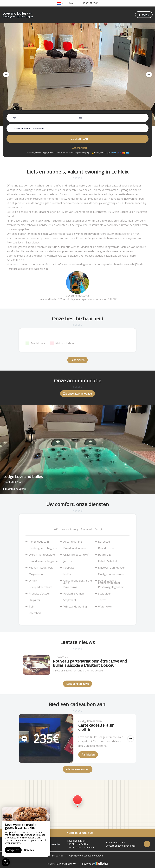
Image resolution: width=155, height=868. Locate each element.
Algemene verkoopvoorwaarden (86, 856)
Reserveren (77, 360)
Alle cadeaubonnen (78, 769)
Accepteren (13, 850)
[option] (77, 74)
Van (14, 118)
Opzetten (29, 850)
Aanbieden (88, 755)
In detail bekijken (15, 489)
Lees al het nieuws (77, 684)
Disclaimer (58, 856)
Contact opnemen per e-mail (119, 846)
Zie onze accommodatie (77, 394)
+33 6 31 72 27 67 (113, 842)
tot (80, 118)
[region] (26, 832)
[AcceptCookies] (6, 862)
